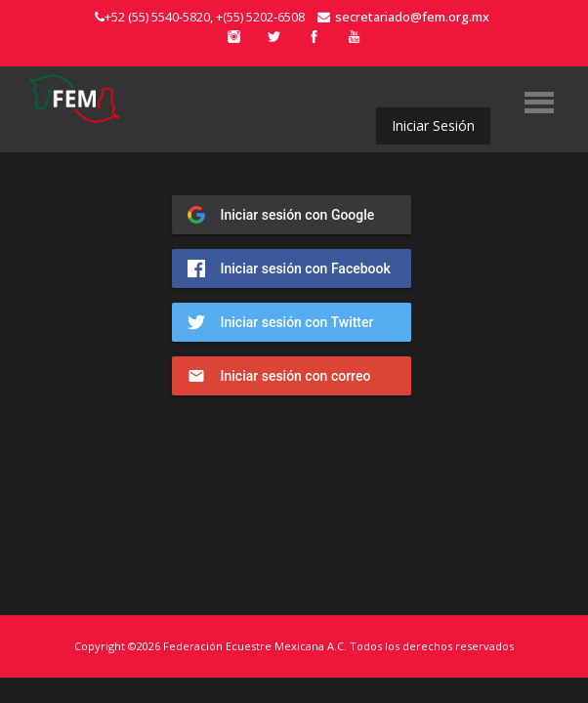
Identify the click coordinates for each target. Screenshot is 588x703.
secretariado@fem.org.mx (403, 17)
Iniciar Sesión (433, 125)
